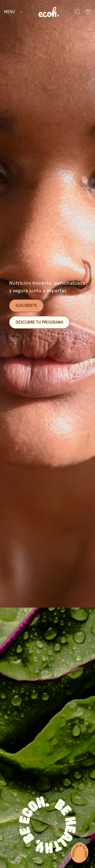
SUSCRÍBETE (26, 306)
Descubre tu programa (39, 322)
